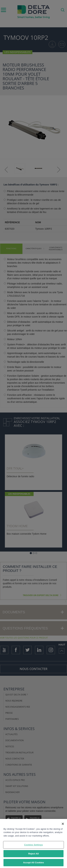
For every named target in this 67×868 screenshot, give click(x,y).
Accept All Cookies (34, 863)
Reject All (33, 854)
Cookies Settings (34, 845)
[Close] (63, 824)
